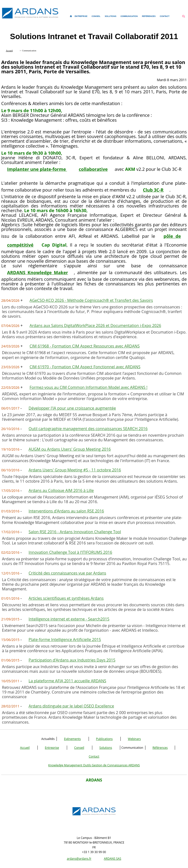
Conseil (79, 748)
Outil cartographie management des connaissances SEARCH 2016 (88, 429)
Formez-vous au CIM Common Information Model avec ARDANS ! (88, 387)
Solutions (106, 748)
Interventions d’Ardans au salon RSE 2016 (66, 511)
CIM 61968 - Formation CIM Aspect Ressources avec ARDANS (85, 346)
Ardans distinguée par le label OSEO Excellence (71, 706)
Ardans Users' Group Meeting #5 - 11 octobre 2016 (75, 470)
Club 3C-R (153, 190)
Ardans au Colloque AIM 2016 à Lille (61, 490)
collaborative (93, 169)
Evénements (72, 739)
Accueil (25, 748)
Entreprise (52, 748)
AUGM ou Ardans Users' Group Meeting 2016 (70, 449)
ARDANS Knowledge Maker (38, 272)
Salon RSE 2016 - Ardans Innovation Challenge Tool (75, 532)
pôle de (172, 236)
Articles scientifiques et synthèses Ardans (66, 598)
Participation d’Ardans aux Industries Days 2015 (72, 660)
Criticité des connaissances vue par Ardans (67, 573)
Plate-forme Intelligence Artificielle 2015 (65, 640)
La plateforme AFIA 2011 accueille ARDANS (67, 681)
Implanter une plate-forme (37, 169)
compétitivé (20, 245)
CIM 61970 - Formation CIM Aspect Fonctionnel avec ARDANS (85, 367)
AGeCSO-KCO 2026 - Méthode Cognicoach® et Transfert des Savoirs (91, 300)
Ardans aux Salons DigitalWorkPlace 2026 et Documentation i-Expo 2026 (95, 325)
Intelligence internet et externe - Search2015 (69, 619)
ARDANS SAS (112, 859)
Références (160, 748)
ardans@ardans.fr (79, 859)
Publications (104, 739)
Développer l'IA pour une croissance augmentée (72, 408)
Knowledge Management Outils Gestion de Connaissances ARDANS (94, 765)
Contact (94, 756)
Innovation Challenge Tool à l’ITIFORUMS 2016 (70, 552)
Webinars (134, 739)
